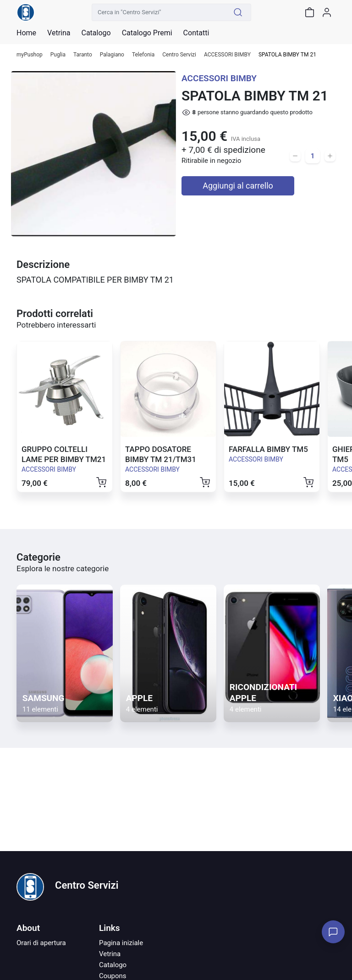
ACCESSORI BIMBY (227, 55)
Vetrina (110, 954)
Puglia (58, 55)
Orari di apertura (41, 943)
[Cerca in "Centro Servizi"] (159, 12)
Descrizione (43, 264)
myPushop (30, 55)
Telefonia (143, 55)
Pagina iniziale (121, 943)
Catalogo (96, 33)
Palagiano (112, 55)
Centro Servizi (179, 55)
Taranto (83, 55)
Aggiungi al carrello (238, 186)
